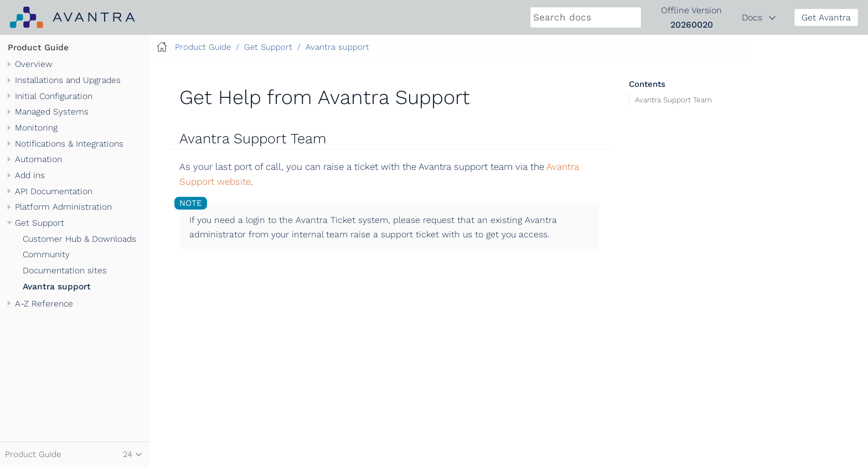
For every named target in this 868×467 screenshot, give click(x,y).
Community (46, 255)
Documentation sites (65, 271)
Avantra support (57, 287)
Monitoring (36, 128)
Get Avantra (826, 17)
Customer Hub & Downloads (79, 239)
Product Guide (38, 48)
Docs (752, 17)
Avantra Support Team (673, 99)
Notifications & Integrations (69, 144)
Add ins (30, 175)
